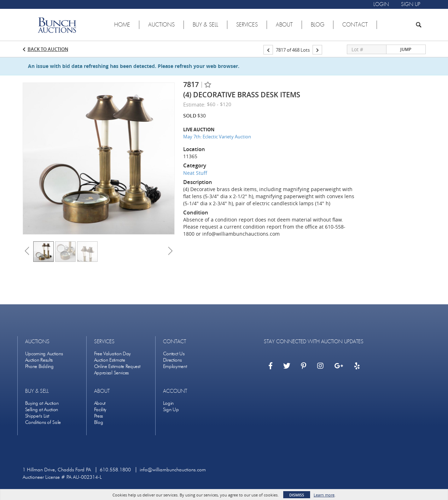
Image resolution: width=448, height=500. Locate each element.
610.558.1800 (115, 470)
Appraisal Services (112, 373)
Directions (172, 360)
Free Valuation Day (113, 354)
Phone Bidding (39, 366)
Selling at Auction (42, 410)
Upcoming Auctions (44, 354)
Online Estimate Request (117, 366)
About (100, 403)
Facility (100, 410)
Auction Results (39, 360)
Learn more (324, 495)
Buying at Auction (42, 403)
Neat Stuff (195, 173)
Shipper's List (37, 416)
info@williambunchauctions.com (173, 470)
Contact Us (174, 354)
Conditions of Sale (43, 422)
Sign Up (171, 410)
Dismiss (297, 495)
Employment (175, 366)
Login (168, 403)
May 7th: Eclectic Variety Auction (217, 137)
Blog (99, 422)
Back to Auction (48, 49)
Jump (406, 49)
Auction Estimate (110, 360)
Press (99, 416)
